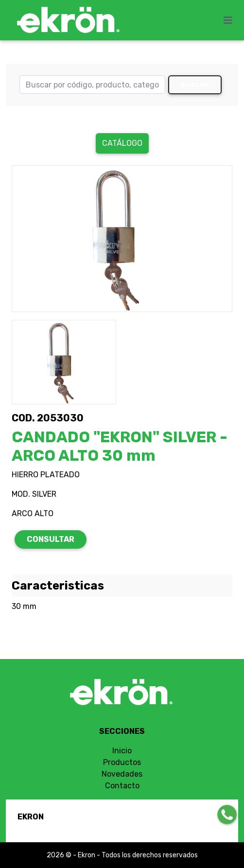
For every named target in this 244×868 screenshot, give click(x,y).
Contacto (122, 786)
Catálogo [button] (122, 143)
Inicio (122, 751)
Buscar (195, 85)
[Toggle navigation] (231, 20)
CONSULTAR (51, 539)
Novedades (122, 774)
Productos (122, 762)
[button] (28, 239)
